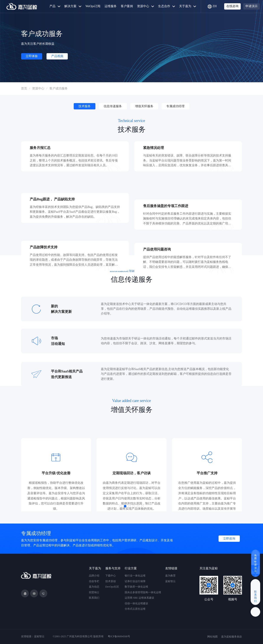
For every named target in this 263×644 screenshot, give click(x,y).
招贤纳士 (94, 592)
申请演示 (252, 6)
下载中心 (111, 576)
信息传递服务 (113, 106)
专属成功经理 (175, 106)
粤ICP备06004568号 (119, 636)
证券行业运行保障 (135, 581)
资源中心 (38, 88)
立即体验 (32, 56)
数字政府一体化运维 (136, 587)
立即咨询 (229, 539)
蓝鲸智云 (170, 581)
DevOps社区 (112, 587)
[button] (121, 506)
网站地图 (212, 637)
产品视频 (57, 56)
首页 (24, 88)
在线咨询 (232, 6)
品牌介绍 (94, 576)
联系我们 (94, 598)
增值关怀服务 (144, 106)
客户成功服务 (59, 88)
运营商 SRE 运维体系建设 (139, 598)
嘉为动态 (94, 587)
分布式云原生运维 (135, 609)
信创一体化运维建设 (136, 603)
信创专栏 (94, 581)
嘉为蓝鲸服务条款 (232, 637)
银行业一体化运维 (135, 576)
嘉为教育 (170, 576)
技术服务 (85, 106)
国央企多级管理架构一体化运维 (143, 592)
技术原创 (111, 581)
